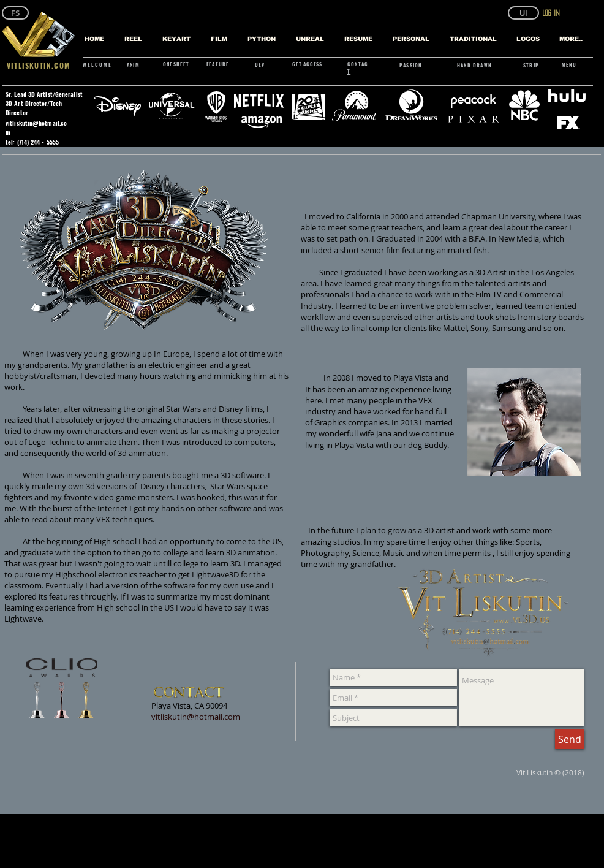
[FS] (15, 13)
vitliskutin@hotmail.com (196, 717)
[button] (523, 13)
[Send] (570, 739)
